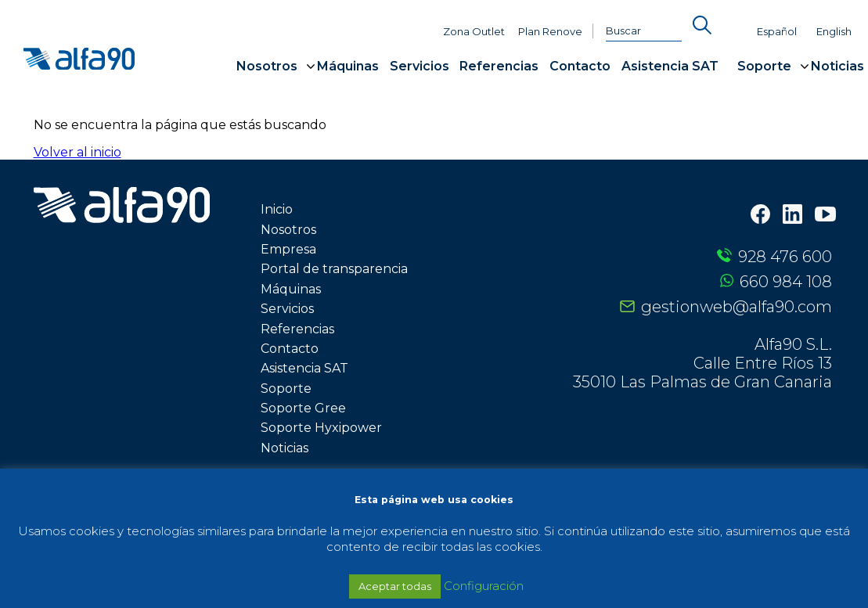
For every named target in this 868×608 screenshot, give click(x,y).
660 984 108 (786, 282)
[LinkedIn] (792, 216)
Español (777, 32)
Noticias (837, 66)
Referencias (499, 66)
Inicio (277, 209)
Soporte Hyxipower (321, 428)
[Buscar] (644, 31)
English (834, 32)
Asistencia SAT (670, 66)
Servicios (420, 66)
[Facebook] (760, 216)
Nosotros (267, 66)
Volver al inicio (77, 152)
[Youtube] (825, 216)
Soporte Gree (303, 408)
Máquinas (348, 66)
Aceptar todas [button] (395, 586)
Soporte (764, 66)
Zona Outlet (474, 32)
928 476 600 (785, 257)
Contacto (580, 66)
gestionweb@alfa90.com (737, 307)
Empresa (288, 249)
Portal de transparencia (334, 269)
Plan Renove (550, 32)
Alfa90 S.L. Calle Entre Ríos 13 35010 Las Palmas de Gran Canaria (702, 363)
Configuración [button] (484, 586)
